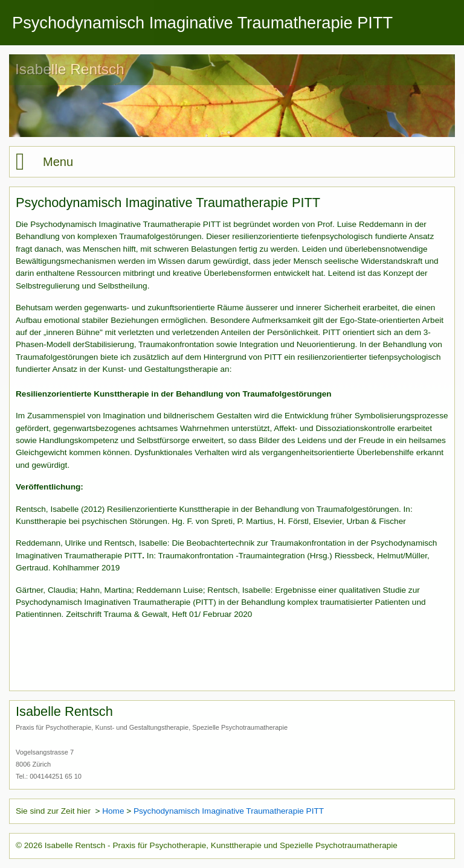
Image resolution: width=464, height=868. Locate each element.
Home (113, 811)
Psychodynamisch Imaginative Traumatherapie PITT (229, 811)
